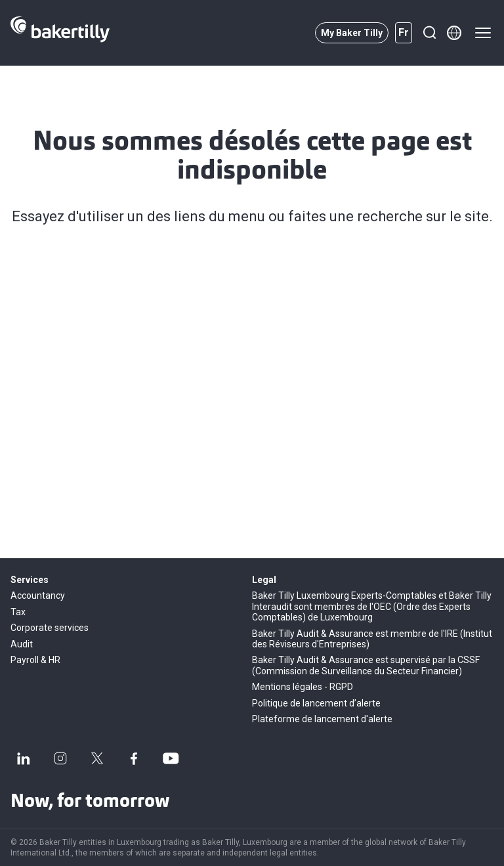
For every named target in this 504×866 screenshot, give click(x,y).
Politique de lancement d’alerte (316, 703)
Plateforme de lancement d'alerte (322, 719)
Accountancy (38, 595)
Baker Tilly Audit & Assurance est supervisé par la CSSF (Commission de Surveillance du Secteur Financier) (366, 665)
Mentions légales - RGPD (303, 687)
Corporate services (50, 628)
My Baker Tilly (352, 33)
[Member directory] (454, 33)
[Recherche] (429, 33)
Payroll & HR (35, 660)
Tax (18, 612)
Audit (22, 644)
